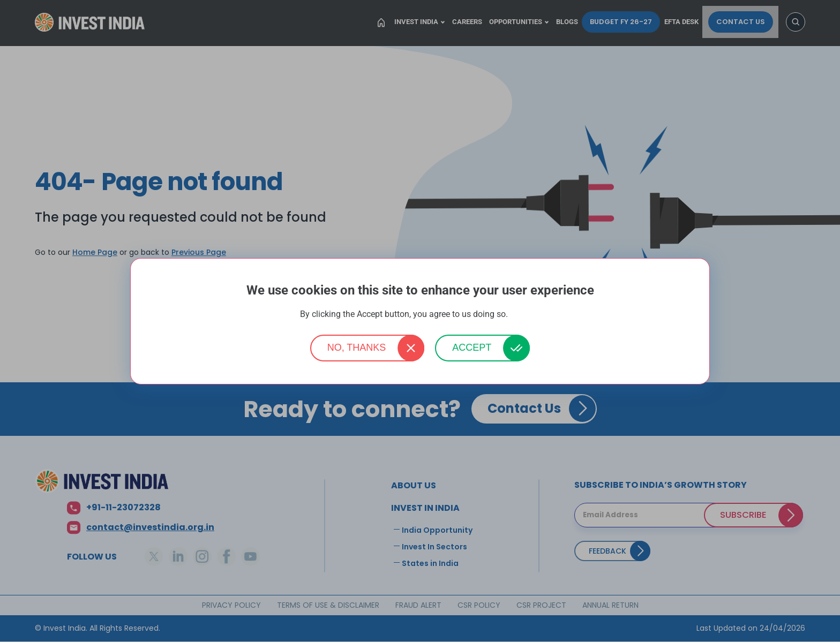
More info (525, 315)
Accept (472, 348)
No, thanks (357, 348)
